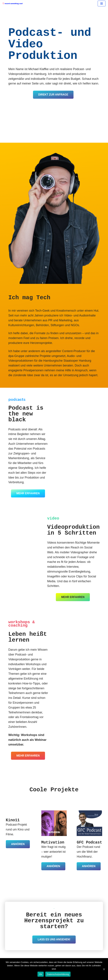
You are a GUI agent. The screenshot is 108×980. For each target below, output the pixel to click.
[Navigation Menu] (102, 4)
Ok (41, 974)
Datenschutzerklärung (58, 974)
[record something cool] (13, 3)
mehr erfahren (28, 493)
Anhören (18, 844)
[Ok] (104, 969)
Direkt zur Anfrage (53, 95)
